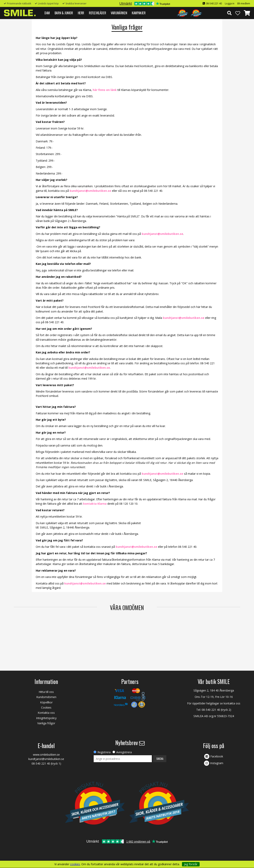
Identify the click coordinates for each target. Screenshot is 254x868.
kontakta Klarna (95, 504)
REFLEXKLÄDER (97, 13)
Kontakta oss (46, 713)
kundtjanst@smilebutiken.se (90, 191)
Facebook (217, 756)
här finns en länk (105, 90)
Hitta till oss (46, 692)
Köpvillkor (46, 702)
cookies (75, 864)
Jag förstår (191, 864)
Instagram (217, 763)
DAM (47, 13)
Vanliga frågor (46, 723)
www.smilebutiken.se (46, 755)
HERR (81, 13)
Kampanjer (139, 13)
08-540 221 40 (214, 3)
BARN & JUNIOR (64, 13)
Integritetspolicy (46, 718)
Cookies (46, 707)
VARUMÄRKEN (119, 13)
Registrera (104, 752)
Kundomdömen (46, 697)
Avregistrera (124, 752)
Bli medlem (244, 3)
